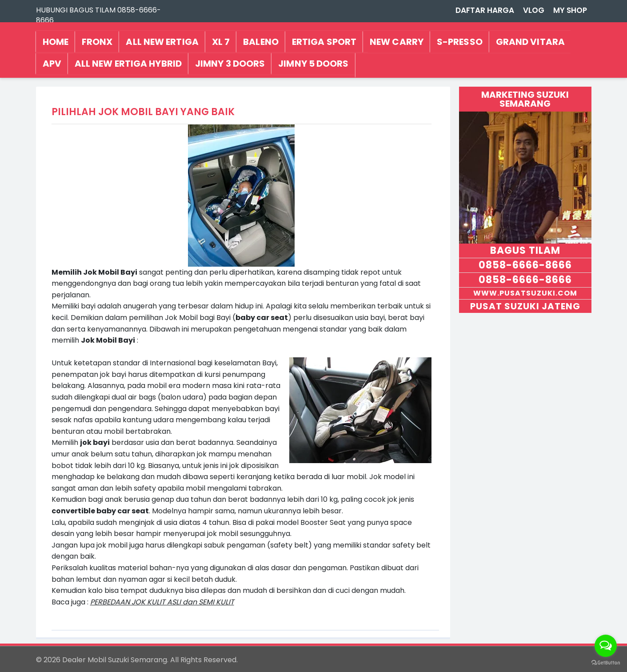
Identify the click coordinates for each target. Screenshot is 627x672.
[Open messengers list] (606, 646)
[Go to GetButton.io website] (606, 663)
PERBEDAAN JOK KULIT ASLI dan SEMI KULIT (162, 602)
